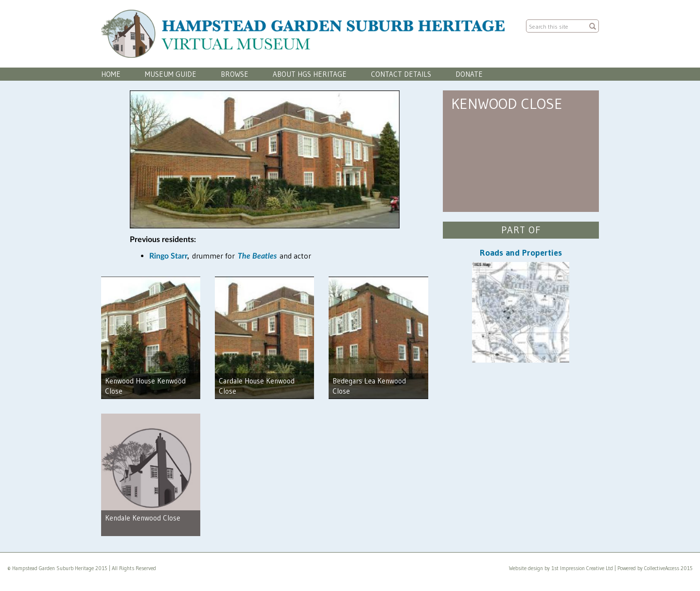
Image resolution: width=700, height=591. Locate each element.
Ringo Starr (168, 256)
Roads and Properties (521, 253)
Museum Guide (171, 74)
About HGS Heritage (310, 74)
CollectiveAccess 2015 (668, 568)
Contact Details (401, 74)
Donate (469, 74)
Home (111, 74)
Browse (235, 74)
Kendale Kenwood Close (143, 518)
